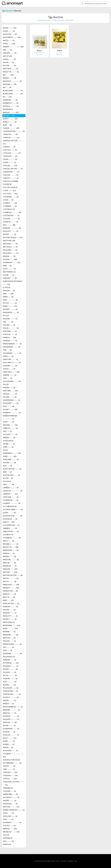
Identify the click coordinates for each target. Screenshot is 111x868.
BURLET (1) (10, 122)
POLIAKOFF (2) (11, 688)
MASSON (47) (10, 569)
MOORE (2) (9, 610)
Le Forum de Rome (40, 52)
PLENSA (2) (9, 685)
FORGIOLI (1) (10, 334)
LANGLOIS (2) (13, 491)
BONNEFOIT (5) (11, 103)
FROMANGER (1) (12, 347)
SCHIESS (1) (9, 732)
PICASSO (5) (9, 672)
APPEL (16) (9, 44)
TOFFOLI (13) (10, 779)
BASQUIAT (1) (12, 81)
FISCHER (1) (9, 325)
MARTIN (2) (9, 563)
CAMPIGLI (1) (11, 137)
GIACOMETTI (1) (12, 362)
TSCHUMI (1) (9, 791)
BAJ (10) (8, 75)
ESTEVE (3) (10, 303)
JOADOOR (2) (8, 441)
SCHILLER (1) (11, 735)
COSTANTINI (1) (11, 215)
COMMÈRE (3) (10, 206)
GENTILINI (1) (11, 359)
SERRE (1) (9, 741)
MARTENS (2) (11, 560)
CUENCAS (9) (11, 222)
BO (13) (7, 97)
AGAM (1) (9, 31)
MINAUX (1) (9, 594)
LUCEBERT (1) (8, 535)
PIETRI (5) (10, 675)
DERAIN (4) (9, 256)
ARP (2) (7, 50)
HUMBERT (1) (12, 413)
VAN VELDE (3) (10, 804)
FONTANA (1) (10, 331)
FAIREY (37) (10, 306)
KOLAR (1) (8, 478)
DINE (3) (7, 266)
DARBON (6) (12, 228)
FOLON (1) (11, 328)
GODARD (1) (10, 366)
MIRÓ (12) (8, 600)
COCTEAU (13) (10, 194)
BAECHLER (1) (11, 69)
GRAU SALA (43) (11, 372)
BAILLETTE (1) (11, 72)
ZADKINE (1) (8, 838)
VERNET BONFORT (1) (14, 810)
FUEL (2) (7, 350)
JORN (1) (8, 447)
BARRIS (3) (9, 78)
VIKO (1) (8, 819)
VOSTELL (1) (9, 826)
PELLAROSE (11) (9, 657)
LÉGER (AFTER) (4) (13, 516)
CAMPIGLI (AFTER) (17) (13, 142)
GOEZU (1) (9, 369)
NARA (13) (10, 628)
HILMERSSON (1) (11, 400)
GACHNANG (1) (12, 353)
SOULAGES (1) (10, 751)
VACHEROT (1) (11, 797)
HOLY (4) (8, 406)
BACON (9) (9, 65)
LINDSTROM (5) (11, 531)
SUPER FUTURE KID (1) (12, 760)
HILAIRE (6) (10, 397)
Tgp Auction (7, 11)
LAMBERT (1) (11, 488)
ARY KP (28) (7, 56)
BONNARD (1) (10, 100)
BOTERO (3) (11, 106)
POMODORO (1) (10, 691)
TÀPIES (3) (9, 766)
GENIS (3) (8, 356)
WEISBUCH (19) (11, 832)
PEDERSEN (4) (12, 653)
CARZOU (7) (9, 147)
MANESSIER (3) (11, 550)
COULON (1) (11, 219)
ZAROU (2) (7, 844)
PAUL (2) (8, 650)
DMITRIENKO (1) (9, 272)
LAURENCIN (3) (11, 500)
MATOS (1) (11, 578)
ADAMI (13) (10, 28)
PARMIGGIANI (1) (12, 644)
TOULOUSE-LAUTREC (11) (13, 783)
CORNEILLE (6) (12, 212)
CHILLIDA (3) (11, 175)
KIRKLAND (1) (11, 459)
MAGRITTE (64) (11, 547)
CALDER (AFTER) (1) (14, 131)
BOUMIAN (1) (8, 109)
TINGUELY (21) (10, 772)
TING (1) (9, 769)
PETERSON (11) (11, 663)
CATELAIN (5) (12, 153)
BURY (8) (7, 125)
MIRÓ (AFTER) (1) (11, 603)
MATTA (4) (10, 581)
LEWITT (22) (9, 522)
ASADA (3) (9, 59)
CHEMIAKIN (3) (11, 172)
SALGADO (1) (11, 719)
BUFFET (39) (10, 119)
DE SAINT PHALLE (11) (13, 237)
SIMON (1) (8, 747)
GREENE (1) (10, 375)
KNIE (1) (7, 472)
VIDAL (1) (8, 813)
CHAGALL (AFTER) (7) (13, 169)
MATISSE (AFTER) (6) (13, 575)
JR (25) (5, 450)
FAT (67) (6, 316)
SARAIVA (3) (10, 722)
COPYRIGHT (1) (9, 209)
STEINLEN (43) (13, 755)
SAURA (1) (9, 725)
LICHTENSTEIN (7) (11, 525)
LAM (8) (8, 484)
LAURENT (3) (12, 503)
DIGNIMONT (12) (12, 262)
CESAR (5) (10, 159)
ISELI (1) (7, 431)
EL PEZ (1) (7, 287)
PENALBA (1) (10, 660)
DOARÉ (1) (8, 275)
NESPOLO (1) (9, 638)
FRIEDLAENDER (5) (12, 344)
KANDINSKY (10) (12, 453)
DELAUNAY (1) (10, 250)
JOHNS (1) (9, 444)
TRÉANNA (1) (8, 788)
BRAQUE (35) (11, 112)
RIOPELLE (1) (11, 716)
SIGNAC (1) (9, 744)
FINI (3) (8, 322)
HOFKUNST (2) (11, 403)
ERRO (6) (10, 300)
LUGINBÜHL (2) (12, 538)
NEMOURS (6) (11, 635)
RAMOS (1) (8, 704)
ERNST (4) (8, 297)
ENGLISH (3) (9, 290)
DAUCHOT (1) (11, 231)
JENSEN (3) (9, 437)
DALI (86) (9, 225)
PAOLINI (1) (9, 641)
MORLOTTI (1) (10, 616)
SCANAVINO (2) (11, 729)
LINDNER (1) (10, 528)
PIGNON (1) (10, 679)
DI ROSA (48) (10, 259)
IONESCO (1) (10, 428)
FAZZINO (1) (10, 319)
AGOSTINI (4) (10, 34)
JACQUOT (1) (10, 434)
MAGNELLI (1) (11, 544)
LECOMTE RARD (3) (13, 509)
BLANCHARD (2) (13, 94)
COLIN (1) (8, 200)
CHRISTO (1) (11, 178)
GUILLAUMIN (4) (12, 381)
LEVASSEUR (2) (10, 519)
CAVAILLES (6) (10, 156)
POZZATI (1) (11, 697)
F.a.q (76, 861)
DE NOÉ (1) (9, 234)
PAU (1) (8, 647)
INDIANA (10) (10, 425)
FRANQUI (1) (10, 341)
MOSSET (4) (10, 619)
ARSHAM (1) (10, 53)
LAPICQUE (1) (11, 497)
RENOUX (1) (10, 713)
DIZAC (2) (9, 269)
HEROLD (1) (10, 394)
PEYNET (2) (10, 669)
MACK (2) (8, 541)
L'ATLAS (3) (7, 481)
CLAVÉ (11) (9, 190)
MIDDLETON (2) (10, 591)
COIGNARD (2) (11, 197)
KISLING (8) (9, 463)
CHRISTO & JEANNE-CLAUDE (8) (11, 183)
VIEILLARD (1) (10, 816)
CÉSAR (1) (9, 162)
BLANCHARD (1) (13, 90)
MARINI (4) (9, 556)
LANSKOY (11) (10, 494)
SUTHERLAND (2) (12, 763)
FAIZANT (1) (10, 309)
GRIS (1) (8, 378)
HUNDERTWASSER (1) (10, 417)
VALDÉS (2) (10, 800)
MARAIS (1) (9, 553)
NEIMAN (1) (9, 632)
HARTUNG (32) (10, 391)
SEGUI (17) (10, 738)
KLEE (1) (7, 466)
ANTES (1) (9, 40)
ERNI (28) (8, 294)
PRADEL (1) (9, 700)
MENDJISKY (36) (11, 585)
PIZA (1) (10, 682)
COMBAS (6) (10, 203)
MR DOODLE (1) (9, 622)
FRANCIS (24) (9, 337)
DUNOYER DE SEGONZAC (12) (13, 283)
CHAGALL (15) (10, 165)
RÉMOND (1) (11, 710)
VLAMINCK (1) (12, 822)
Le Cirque (59, 52)
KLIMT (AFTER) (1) (12, 469)
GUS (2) (6, 384)
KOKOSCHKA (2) (11, 475)
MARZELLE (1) (10, 566)
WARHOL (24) (10, 829)
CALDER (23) (11, 128)
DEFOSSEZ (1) (10, 244)
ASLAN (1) (8, 62)
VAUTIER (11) (11, 807)
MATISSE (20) (10, 572)
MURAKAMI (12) (12, 625)
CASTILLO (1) (10, 150)
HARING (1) (9, 388)
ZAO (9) (8, 841)
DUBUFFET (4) (10, 278)
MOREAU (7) (10, 613)
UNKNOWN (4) (10, 794)
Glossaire (70, 861)
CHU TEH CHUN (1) (10, 187)
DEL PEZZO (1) (10, 247)
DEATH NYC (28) (9, 241)
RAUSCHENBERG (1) (13, 707)
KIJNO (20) (10, 456)
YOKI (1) (6, 835)
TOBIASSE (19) (10, 775)
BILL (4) (7, 87)
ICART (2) (8, 422)
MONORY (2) (10, 607)
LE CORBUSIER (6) (10, 506)
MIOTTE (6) (9, 597)
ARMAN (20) (13, 47)
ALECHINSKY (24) (12, 37)
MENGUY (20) (11, 588)
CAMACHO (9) (10, 134)
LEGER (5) (9, 513)
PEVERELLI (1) (11, 666)
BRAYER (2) (9, 116)
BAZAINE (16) (10, 84)
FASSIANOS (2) (11, 312)
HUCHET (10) (10, 409)
